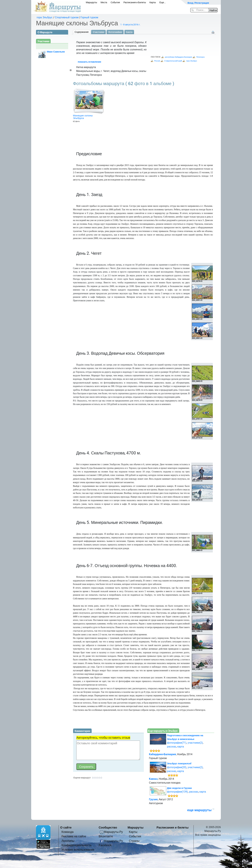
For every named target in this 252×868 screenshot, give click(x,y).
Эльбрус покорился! (179, 764)
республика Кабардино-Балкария (178, 57)
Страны (134, 841)
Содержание (82, 32)
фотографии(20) (177, 767)
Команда (68, 832)
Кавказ (153, 779)
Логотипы (68, 841)
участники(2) (195, 743)
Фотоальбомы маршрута (124, 84)
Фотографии (115, 32)
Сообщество (108, 827)
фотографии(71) (177, 743)
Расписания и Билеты (135, 2)
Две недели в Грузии (179, 788)
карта (181, 747)
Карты (153, 2)
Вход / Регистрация (198, 3)
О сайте (66, 827)
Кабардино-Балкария (162, 754)
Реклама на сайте (74, 836)
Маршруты (91, 2)
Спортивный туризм (67, 17)
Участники (99, 32)
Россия (157, 61)
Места (104, 2)
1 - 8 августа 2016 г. (130, 25)
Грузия (153, 799)
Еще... (163, 2)
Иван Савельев (56, 52)
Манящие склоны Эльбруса (83, 117)
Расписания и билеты (173, 827)
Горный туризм (89, 17)
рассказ (172, 747)
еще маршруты (199, 810)
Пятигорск (200, 57)
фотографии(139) (177, 792)
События (115, 2)
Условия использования (78, 850)
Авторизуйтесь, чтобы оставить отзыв (103, 738)
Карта (129, 32)
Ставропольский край (173, 61)
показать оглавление (89, 62)
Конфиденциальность (77, 845)
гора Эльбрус (45, 17)
